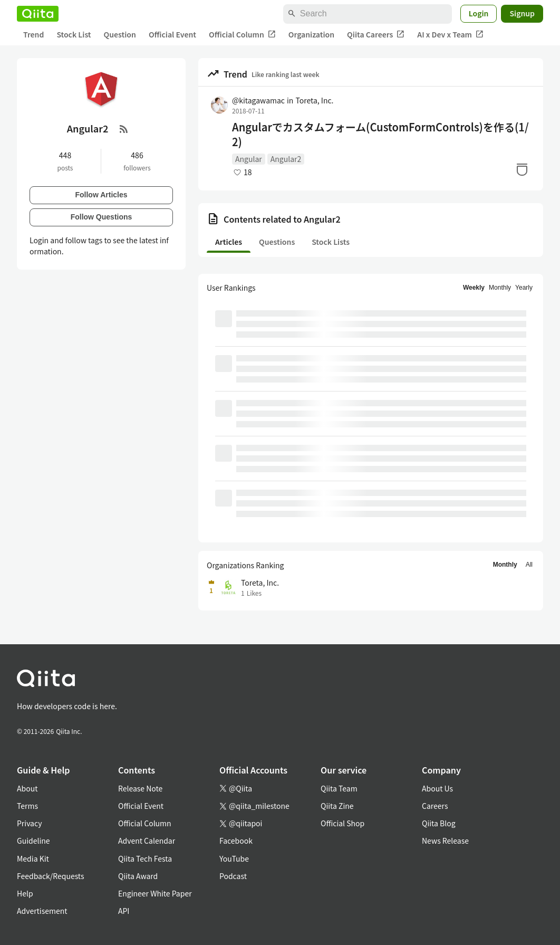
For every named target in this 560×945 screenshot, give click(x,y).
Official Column (242, 35)
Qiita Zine (337, 806)
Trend (33, 34)
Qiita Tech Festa (145, 858)
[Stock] (522, 169)
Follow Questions (102, 217)
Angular (249, 159)
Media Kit (33, 858)
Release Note (140, 788)
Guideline (33, 841)
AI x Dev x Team (450, 35)
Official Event (172, 34)
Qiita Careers (376, 35)
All (529, 565)
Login (479, 13)
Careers (435, 806)
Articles (229, 242)
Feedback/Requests (51, 876)
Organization (311, 34)
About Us (437, 788)
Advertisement (42, 911)
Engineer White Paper (155, 893)
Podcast (233, 876)
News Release (445, 841)
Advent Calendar (147, 841)
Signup (522, 13)
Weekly (474, 288)
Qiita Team (339, 788)
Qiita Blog (439, 823)
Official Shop (342, 823)
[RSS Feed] (124, 129)
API (124, 911)
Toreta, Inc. (314, 100)
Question (120, 34)
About (27, 788)
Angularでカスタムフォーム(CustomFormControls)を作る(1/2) (380, 135)
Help (25, 893)
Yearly (524, 288)
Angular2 (286, 159)
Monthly (500, 288)
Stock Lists (331, 242)
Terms (27, 806)
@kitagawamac (258, 100)
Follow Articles (101, 195)
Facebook (236, 841)
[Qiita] (38, 14)
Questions (277, 242)
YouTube (234, 858)
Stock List (74, 34)
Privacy (29, 823)
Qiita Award (138, 876)
